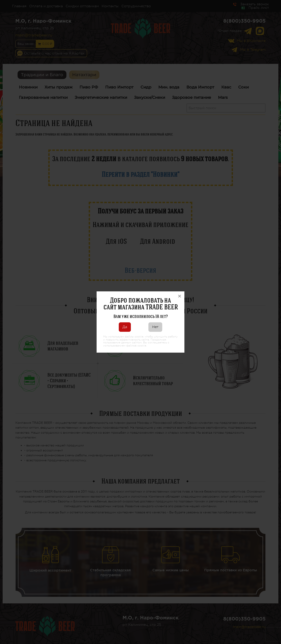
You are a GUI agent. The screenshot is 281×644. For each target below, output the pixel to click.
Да (125, 327)
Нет (155, 327)
